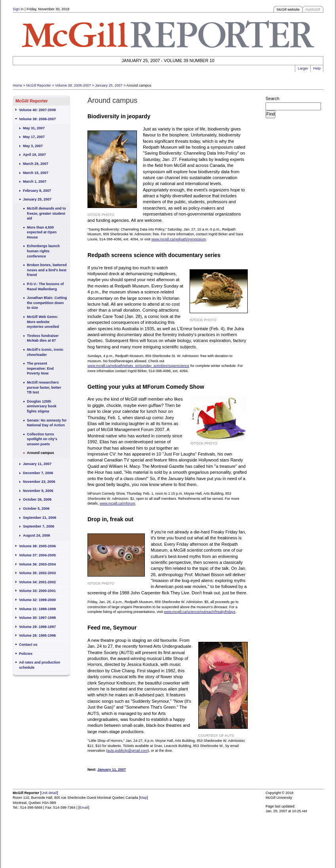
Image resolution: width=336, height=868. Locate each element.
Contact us (28, 645)
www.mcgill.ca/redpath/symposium (179, 239)
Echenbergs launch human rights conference (43, 251)
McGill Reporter (39, 85)
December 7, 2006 (38, 473)
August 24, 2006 (37, 535)
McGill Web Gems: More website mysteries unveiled (43, 322)
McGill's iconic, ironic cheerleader (45, 352)
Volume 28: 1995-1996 (37, 635)
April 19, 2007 (34, 155)
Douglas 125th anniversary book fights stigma (42, 406)
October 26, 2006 (37, 499)
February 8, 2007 (37, 191)
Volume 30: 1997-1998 (37, 618)
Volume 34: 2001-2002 (37, 582)
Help (317, 68)
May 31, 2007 (34, 128)
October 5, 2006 (36, 509)
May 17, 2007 (34, 137)
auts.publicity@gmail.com (127, 751)
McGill (313, 9)
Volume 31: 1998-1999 (37, 609)
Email (84, 807)
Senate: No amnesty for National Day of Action (47, 423)
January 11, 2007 (37, 464)
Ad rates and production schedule (40, 665)
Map (144, 798)
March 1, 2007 (35, 182)
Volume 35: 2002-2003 (37, 573)
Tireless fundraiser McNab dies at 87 (43, 338)
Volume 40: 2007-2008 (37, 110)
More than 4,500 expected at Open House (42, 232)
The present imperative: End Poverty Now (40, 368)
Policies (26, 654)
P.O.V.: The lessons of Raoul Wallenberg (45, 286)
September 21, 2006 (40, 518)
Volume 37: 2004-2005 (37, 555)
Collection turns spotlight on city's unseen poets (42, 439)
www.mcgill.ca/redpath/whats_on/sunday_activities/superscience (138, 366)
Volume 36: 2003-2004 (37, 564)
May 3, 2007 (33, 146)
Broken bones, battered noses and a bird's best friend (47, 270)
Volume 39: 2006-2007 (73, 85)
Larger (303, 68)
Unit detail (49, 793)
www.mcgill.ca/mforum (118, 503)
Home (17, 85)
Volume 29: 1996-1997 (37, 627)
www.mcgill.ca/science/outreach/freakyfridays (200, 612)
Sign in (18, 9)
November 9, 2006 (38, 491)
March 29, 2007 (36, 164)
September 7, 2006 (39, 526)
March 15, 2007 (36, 173)
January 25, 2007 (109, 85)
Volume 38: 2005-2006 (37, 546)
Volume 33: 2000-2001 (37, 591)
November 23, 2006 (39, 482)
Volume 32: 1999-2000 (37, 600)
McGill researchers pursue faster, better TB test (44, 387)
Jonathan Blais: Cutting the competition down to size (47, 303)
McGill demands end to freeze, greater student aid (47, 213)
